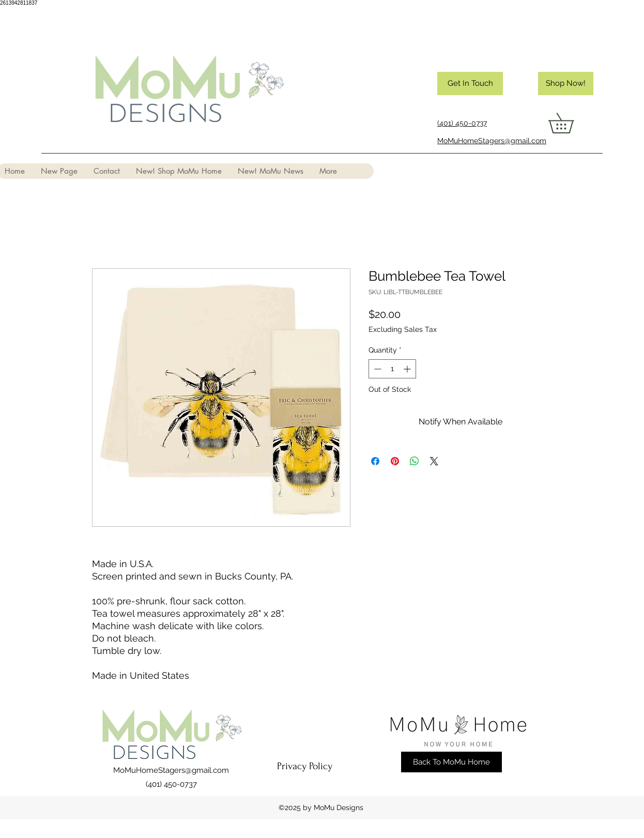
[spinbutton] (392, 369)
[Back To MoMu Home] (451, 762)
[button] (571, 123)
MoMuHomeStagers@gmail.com (171, 770)
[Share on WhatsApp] (415, 461)
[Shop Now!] (566, 83)
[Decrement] (377, 369)
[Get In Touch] (470, 83)
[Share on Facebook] (375, 461)
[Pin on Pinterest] (395, 461)
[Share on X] (434, 461)
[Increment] (408, 369)
